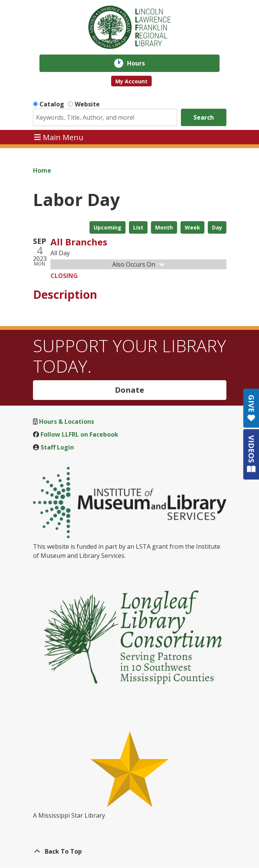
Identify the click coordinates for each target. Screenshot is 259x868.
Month (164, 227)
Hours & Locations (67, 422)
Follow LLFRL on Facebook (79, 434)
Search (204, 117)
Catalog (52, 104)
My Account (131, 81)
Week (192, 227)
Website (87, 104)
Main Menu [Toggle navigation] (59, 137)
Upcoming (108, 227)
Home (42, 170)
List (138, 227)
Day (217, 227)
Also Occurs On (139, 264)
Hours (141, 63)
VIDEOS (251, 454)
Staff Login (57, 447)
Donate (129, 390)
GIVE (251, 408)
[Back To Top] (130, 851)
